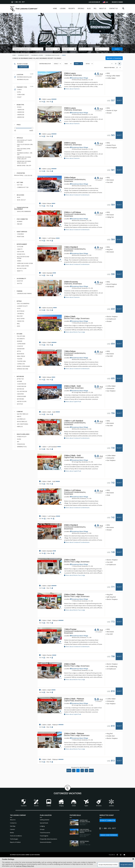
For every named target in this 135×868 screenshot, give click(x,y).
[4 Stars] (30, 175)
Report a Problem (15, 842)
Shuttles (49, 803)
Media (12, 833)
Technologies (14, 839)
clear (32, 74)
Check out (65, 46)
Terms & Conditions (16, 836)
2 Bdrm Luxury (70, 73)
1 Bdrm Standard (71, 247)
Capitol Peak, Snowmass (74, 388)
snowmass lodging (37, 55)
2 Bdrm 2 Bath (70, 316)
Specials (81, 9)
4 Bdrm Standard (71, 525)
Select (119, 100)
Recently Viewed (117, 2)
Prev (69, 770)
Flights (86, 803)
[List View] (120, 64)
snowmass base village (52, 55)
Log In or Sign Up (94, 2)
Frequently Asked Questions (49, 839)
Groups (42, 829)
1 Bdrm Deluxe (70, 351)
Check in (48, 46)
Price (19, 125)
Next (91, 770)
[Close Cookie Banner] (133, 859)
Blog (89, 9)
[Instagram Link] (121, 855)
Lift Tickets (99, 803)
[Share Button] (124, 855)
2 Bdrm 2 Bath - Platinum (74, 594)
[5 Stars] (32, 175)
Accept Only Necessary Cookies (108, 865)
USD (105, 2)
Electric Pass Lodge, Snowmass (77, 318)
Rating (89, 64)
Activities (111, 803)
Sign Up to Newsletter (108, 820)
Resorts (72, 9)
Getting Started (44, 820)
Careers (12, 829)
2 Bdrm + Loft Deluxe (72, 212)
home (14, 55)
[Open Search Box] (123, 9)
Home (55, 9)
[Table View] (116, 64)
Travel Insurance (45, 833)
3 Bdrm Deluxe (70, 178)
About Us (103, 9)
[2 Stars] (27, 175)
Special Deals (44, 823)
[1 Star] (25, 175)
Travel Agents (44, 836)
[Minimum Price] (17, 131)
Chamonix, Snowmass (73, 75)
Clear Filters (23, 67)
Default (57, 64)
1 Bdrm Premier (70, 629)
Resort (15, 46)
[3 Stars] (28, 175)
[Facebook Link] (117, 855)
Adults (81, 46)
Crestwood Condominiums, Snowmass (75, 180)
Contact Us (113, 9)
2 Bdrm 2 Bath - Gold (72, 386)
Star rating (21, 173)
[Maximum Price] (30, 131)
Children (98, 46)
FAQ (95, 9)
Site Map (13, 826)
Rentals (74, 803)
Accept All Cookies (126, 865)
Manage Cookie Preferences (109, 835)
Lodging (63, 9)
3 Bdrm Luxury (70, 108)
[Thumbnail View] (112, 64)
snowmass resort (24, 55)
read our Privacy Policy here (25, 866)
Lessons (36, 803)
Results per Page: (109, 68)
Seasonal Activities (46, 842)
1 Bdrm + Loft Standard (74, 421)
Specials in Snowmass (114, 58)
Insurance (24, 803)
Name (68, 64)
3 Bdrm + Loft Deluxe (72, 490)
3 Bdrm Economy (71, 282)
